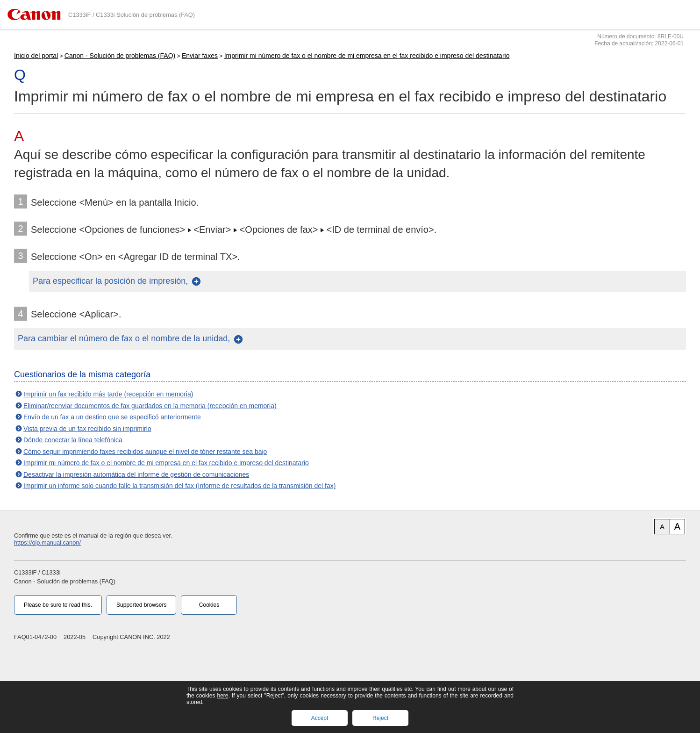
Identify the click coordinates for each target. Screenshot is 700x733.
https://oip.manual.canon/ (47, 543)
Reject (380, 718)
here (222, 696)
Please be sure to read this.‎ (58, 605)
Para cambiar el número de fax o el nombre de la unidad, (124, 338)
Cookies (209, 605)
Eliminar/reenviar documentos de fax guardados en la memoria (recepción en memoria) (150, 406)
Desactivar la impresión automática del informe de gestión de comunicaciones (136, 474)
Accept (320, 718)
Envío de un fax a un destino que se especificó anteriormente (112, 417)
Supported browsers (141, 605)
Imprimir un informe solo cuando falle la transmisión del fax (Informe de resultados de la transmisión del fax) (179, 486)
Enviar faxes (200, 56)
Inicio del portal (36, 56)
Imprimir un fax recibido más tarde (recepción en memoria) (108, 394)
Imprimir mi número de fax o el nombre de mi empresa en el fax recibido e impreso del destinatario (367, 56)
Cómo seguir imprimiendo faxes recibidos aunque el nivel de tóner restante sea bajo (145, 452)
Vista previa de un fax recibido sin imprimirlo (87, 429)
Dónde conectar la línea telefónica (73, 440)
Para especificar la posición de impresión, (110, 281)
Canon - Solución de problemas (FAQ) (120, 56)
